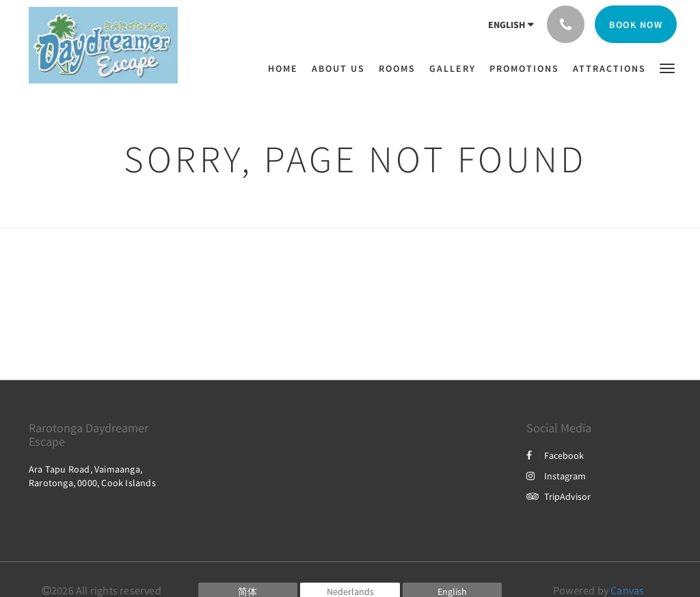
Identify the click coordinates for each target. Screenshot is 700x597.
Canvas (627, 590)
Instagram (556, 476)
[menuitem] (286, 68)
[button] (667, 67)
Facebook (555, 455)
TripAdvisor (558, 496)
